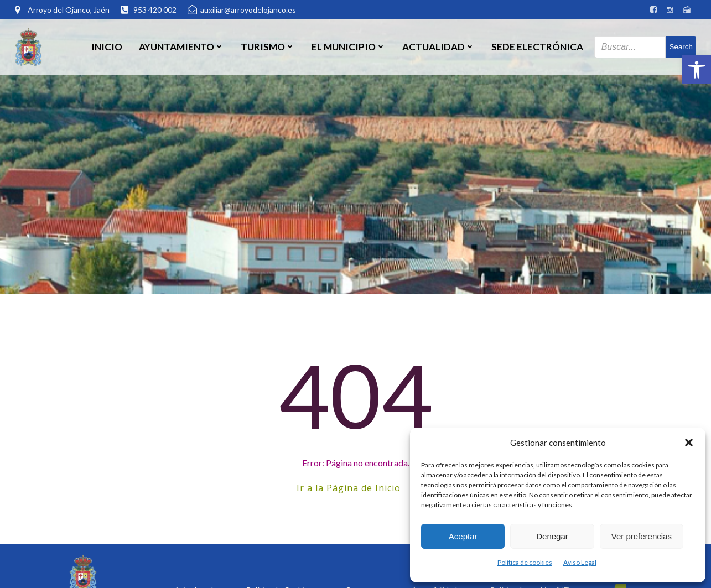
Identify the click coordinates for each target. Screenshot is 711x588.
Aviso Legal (580, 562)
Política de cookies (525, 562)
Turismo (268, 47)
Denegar (552, 536)
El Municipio (349, 47)
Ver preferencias (642, 536)
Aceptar (463, 536)
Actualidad (438, 47)
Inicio (107, 47)
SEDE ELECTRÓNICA (537, 47)
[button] (697, 70)
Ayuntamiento (181, 47)
